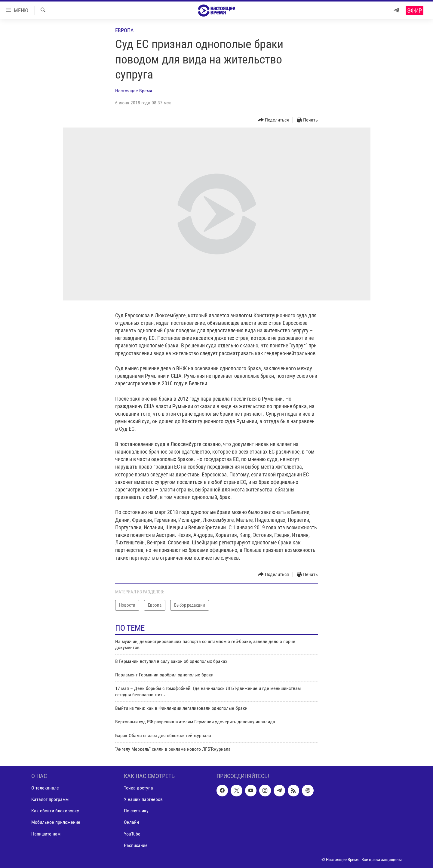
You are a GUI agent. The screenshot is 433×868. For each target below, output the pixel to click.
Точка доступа (138, 788)
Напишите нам (46, 834)
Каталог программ (50, 799)
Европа (124, 30)
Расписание (136, 845)
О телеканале (45, 788)
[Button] (274, 120)
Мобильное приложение (56, 822)
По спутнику (136, 811)
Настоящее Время (134, 91)
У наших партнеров (143, 799)
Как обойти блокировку (55, 811)
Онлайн (131, 822)
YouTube (132, 834)
